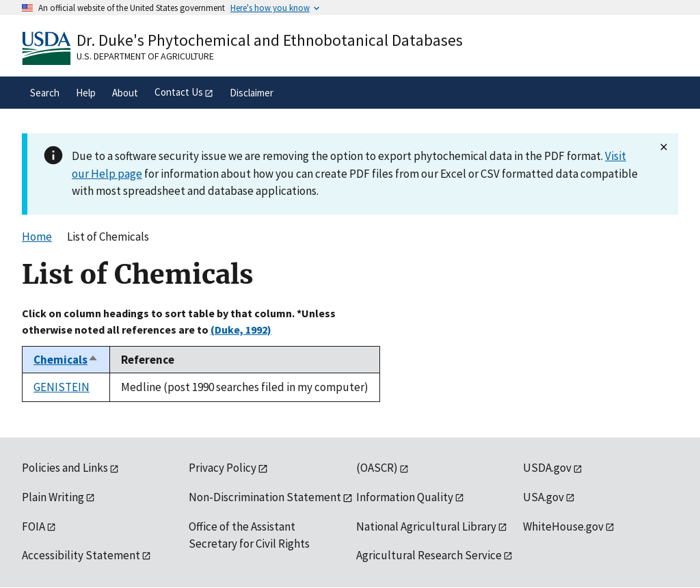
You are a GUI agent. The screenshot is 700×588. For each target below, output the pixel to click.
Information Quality (405, 497)
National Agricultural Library (426, 526)
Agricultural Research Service (429, 555)
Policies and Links (65, 468)
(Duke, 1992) (241, 330)
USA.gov (543, 497)
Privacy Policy (223, 468)
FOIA (33, 526)
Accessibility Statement (81, 555)
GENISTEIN (62, 387)
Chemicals (66, 360)
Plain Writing (53, 497)
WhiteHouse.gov (563, 526)
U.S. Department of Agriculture (145, 56)
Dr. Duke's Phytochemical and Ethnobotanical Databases (270, 40)
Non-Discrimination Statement (265, 497)
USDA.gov (547, 468)
